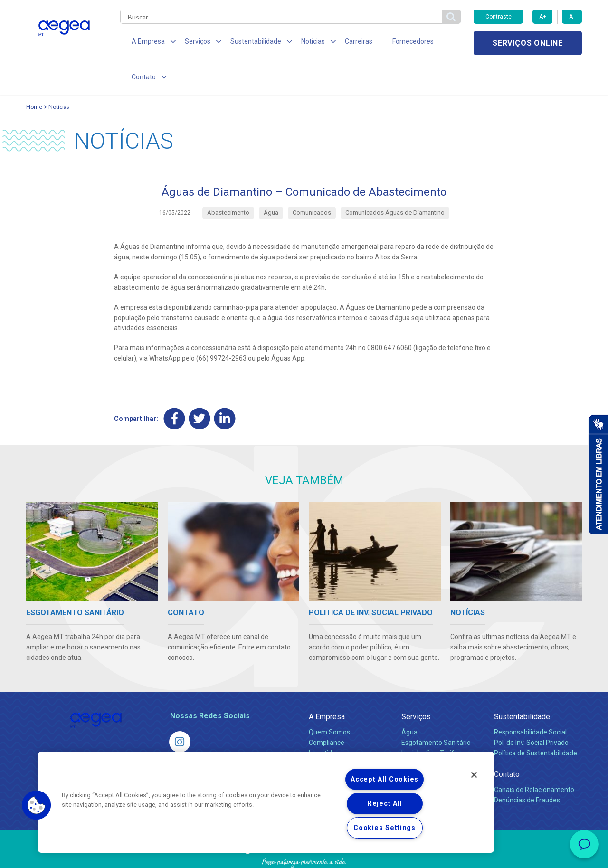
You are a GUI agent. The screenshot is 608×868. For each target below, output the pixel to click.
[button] (37, 805)
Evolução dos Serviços (435, 731)
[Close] (474, 775)
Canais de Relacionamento (534, 757)
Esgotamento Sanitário (436, 710)
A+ (543, 17)
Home (34, 74)
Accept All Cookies (385, 779)
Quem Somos (329, 699)
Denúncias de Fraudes (527, 767)
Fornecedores (392, 43)
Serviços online (528, 43)
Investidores (327, 720)
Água (409, 699)
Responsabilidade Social (530, 699)
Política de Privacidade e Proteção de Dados (304, 854)
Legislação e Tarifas (431, 720)
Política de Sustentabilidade (536, 720)
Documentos (421, 741)
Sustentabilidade (522, 684)
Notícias (59, 74)
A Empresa (327, 684)
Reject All (385, 804)
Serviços (416, 684)
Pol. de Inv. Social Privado (531, 710)
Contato (507, 741)
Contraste (499, 17)
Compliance (327, 710)
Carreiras (342, 43)
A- (572, 17)
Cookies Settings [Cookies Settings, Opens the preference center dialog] (385, 828)
